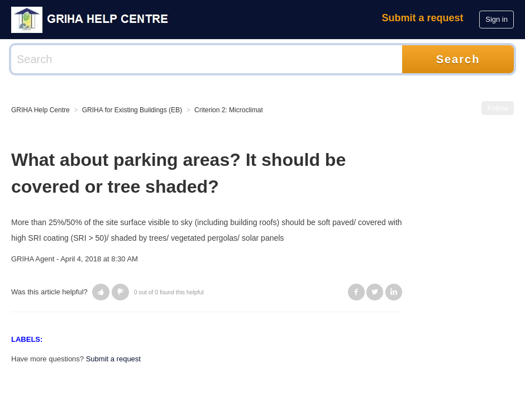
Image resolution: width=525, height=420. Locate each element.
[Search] (207, 59)
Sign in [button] (497, 19)
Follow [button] (498, 108)
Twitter (375, 292)
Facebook (356, 292)
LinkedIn (394, 292)
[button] (101, 292)
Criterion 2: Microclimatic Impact (242, 110)
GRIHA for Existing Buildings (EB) (132, 110)
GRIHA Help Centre (40, 110)
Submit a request (423, 18)
